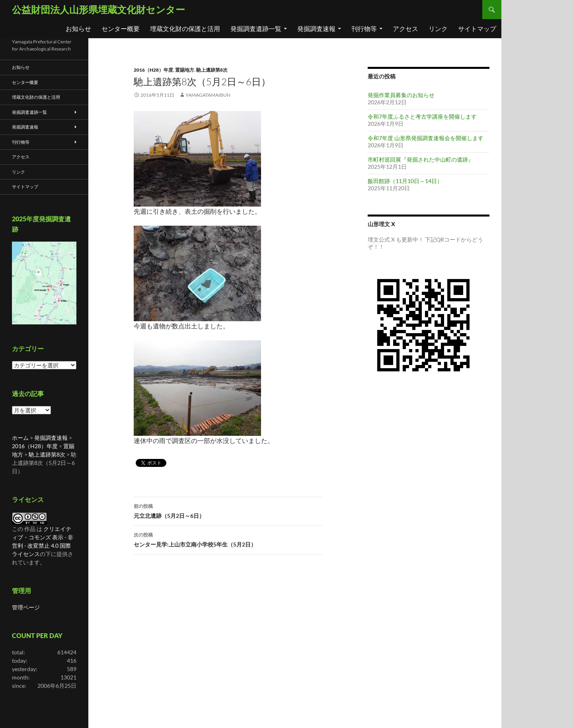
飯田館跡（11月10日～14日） (405, 181)
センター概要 (121, 28)
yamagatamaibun (208, 95)
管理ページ (26, 607)
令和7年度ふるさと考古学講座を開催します (422, 116)
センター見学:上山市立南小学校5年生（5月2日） (228, 539)
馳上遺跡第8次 (212, 70)
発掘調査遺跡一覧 (256, 28)
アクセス (405, 28)
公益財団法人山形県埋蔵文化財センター (98, 9)
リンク (438, 28)
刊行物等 (364, 28)
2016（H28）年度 (153, 70)
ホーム (20, 438)
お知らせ (78, 28)
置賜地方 (185, 70)
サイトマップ (477, 28)
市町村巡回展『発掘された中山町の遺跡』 (421, 159)
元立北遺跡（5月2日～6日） (228, 510)
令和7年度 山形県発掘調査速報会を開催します (426, 138)
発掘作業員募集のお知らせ (401, 95)
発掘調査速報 (316, 28)
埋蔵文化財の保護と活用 (185, 28)
